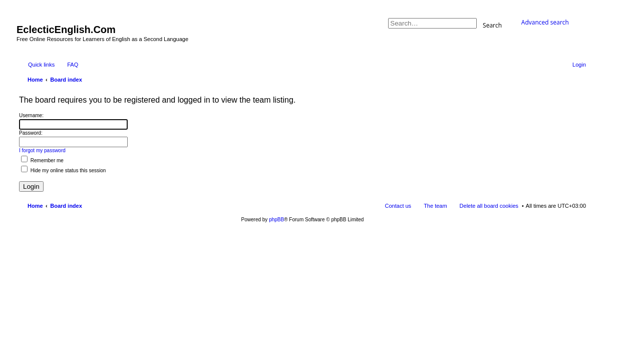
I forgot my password (42, 150)
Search (492, 25)
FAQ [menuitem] (73, 65)
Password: (31, 133)
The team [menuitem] (435, 206)
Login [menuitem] (579, 65)
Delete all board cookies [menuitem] (489, 206)
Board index (66, 206)
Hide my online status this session (63, 170)
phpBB (276, 220)
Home (35, 206)
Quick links (41, 65)
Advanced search (545, 22)
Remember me (42, 160)
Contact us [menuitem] (398, 206)
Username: (31, 115)
